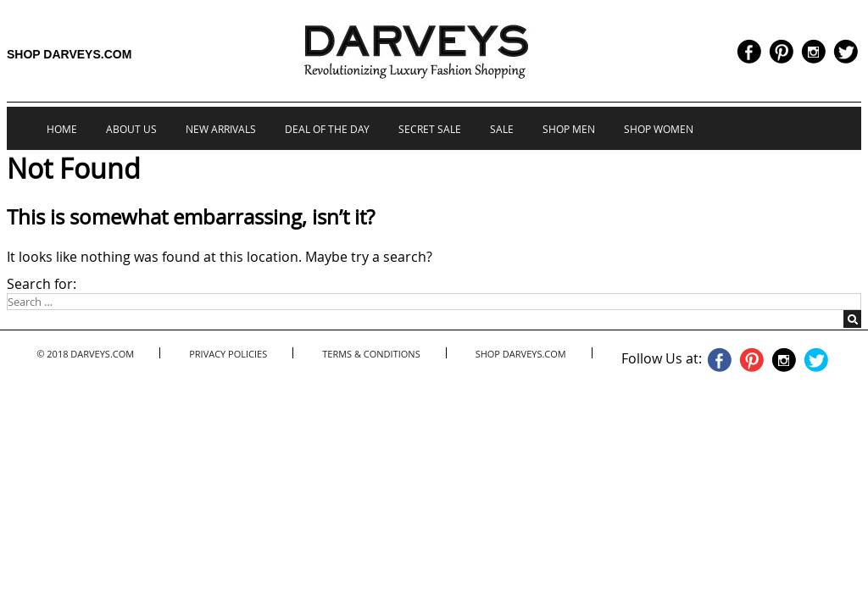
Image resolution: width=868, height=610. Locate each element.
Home (62, 129)
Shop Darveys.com (69, 54)
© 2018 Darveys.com (85, 354)
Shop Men (569, 129)
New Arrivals (221, 129)
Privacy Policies (228, 354)
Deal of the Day (327, 129)
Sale (502, 129)
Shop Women (659, 129)
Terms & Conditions (371, 354)
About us (131, 129)
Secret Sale (430, 129)
